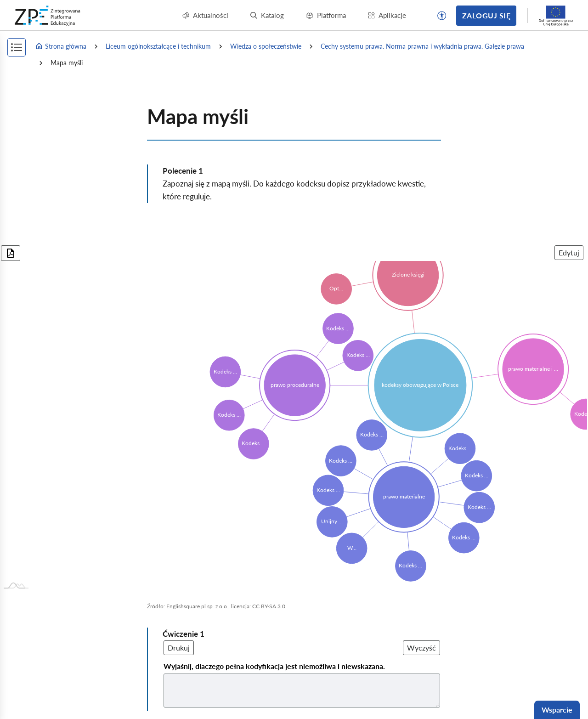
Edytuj (569, 252)
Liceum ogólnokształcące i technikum (158, 46)
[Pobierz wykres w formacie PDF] (11, 253)
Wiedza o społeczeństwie (266, 46)
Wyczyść (421, 648)
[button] (442, 16)
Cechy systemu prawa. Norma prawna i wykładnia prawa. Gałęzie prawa (422, 46)
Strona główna (61, 46)
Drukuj (179, 648)
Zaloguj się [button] (486, 15)
